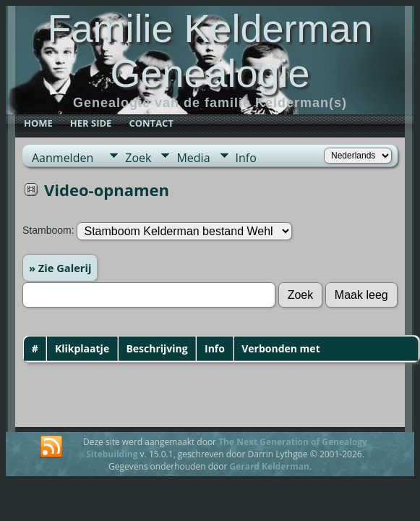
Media (193, 158)
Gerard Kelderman (269, 466)
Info (246, 158)
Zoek (138, 158)
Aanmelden (63, 158)
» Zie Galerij (60, 268)
